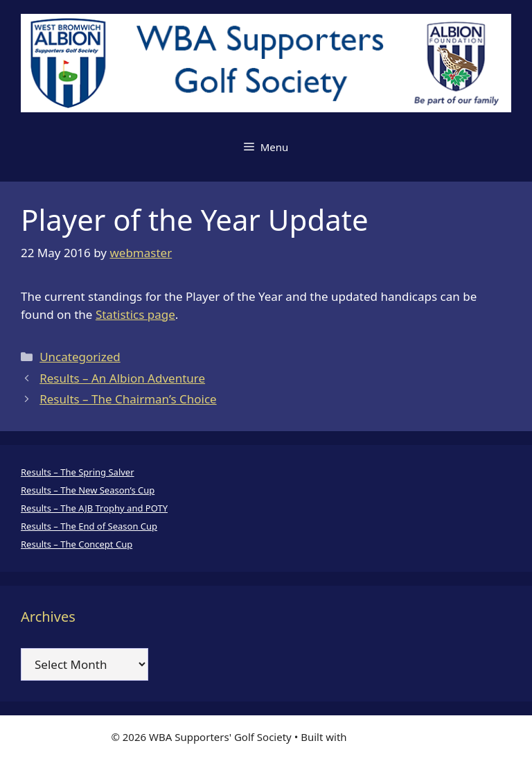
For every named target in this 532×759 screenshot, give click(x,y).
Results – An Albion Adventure (122, 378)
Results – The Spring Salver (78, 472)
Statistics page (135, 314)
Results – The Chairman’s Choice (128, 399)
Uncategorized (80, 357)
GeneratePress (385, 737)
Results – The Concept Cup (77, 544)
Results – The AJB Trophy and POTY (94, 508)
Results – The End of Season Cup (89, 526)
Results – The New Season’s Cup (88, 490)
